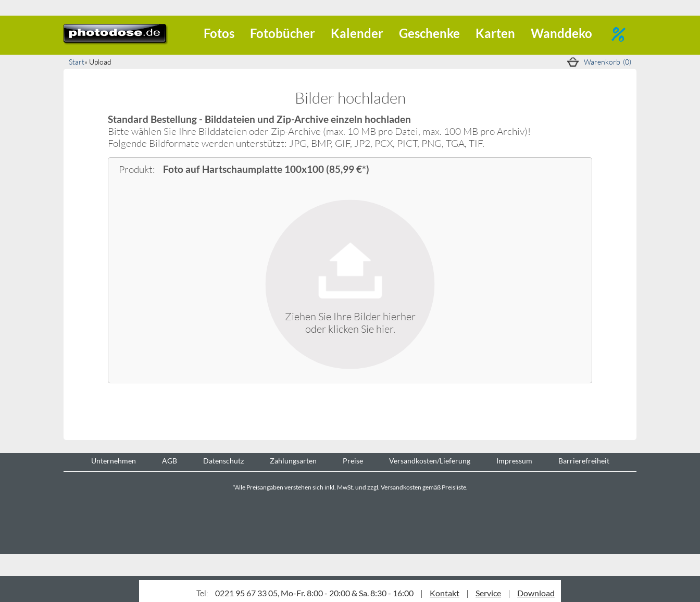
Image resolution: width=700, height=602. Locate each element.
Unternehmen (114, 461)
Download (536, 593)
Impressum (514, 461)
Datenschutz (223, 461)
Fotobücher (283, 33)
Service (488, 593)
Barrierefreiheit (584, 461)
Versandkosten (401, 487)
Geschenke (429, 33)
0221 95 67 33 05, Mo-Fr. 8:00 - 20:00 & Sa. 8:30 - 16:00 (314, 593)
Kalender (357, 33)
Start (77, 62)
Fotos (219, 33)
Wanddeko (561, 33)
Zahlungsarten (293, 461)
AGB (170, 461)
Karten (495, 33)
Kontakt (445, 593)
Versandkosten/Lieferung (430, 461)
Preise (353, 461)
